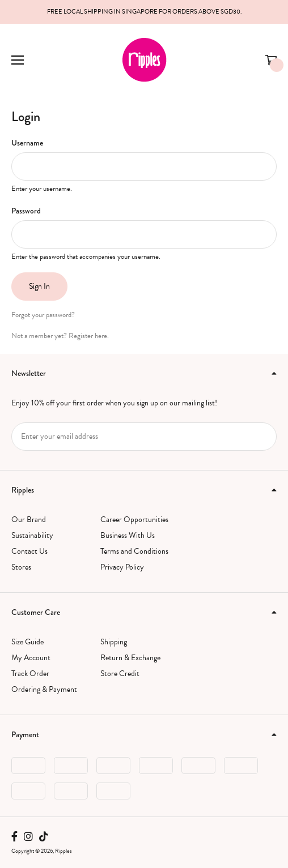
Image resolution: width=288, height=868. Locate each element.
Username (27, 143)
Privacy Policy (122, 567)
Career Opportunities (134, 519)
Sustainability (32, 535)
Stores (21, 567)
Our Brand (29, 519)
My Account (31, 658)
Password (26, 211)
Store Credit (120, 674)
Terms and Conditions (134, 551)
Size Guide (27, 642)
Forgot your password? (43, 315)
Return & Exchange (130, 658)
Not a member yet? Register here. (60, 336)
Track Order (30, 674)
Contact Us (29, 551)
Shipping (114, 642)
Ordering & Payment (44, 689)
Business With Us (128, 535)
